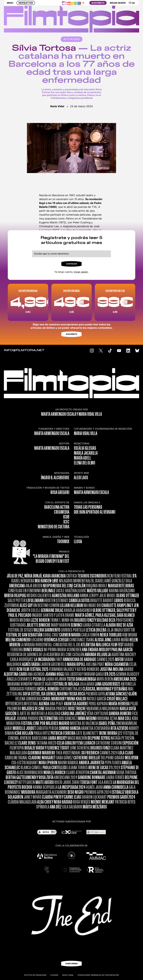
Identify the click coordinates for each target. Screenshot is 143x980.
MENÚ (10, 5)
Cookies (54, 975)
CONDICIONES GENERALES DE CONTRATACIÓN (98, 975)
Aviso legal (68, 975)
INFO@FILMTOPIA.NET (24, 350)
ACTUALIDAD (72, 39)
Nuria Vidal (57, 106)
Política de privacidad (35, 975)
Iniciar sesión (81, 272)
